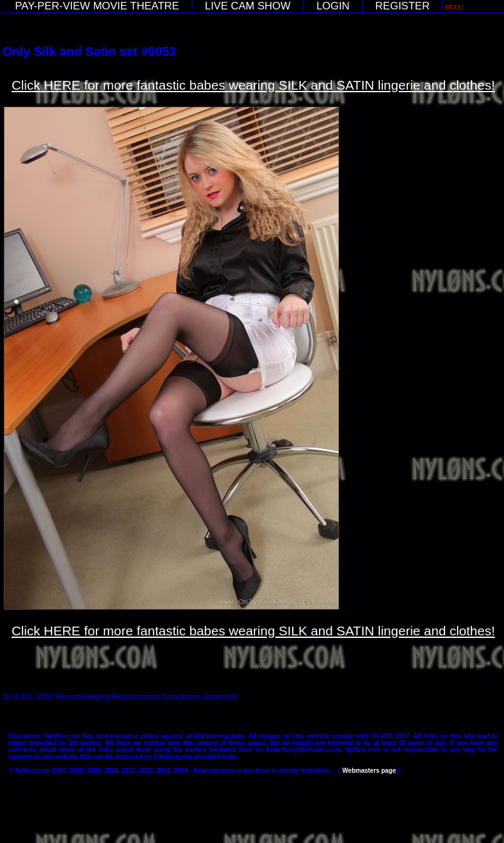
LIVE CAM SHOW (248, 6)
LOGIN (333, 6)
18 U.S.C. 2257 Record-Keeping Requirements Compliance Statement (120, 697)
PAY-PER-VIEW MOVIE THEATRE (97, 6)
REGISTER (403, 6)
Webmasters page (369, 771)
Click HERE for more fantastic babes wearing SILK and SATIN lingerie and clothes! (253, 85)
